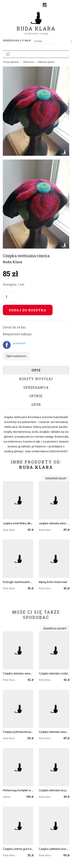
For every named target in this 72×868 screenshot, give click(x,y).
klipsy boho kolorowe (53, 582)
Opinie (36, 396)
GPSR (36, 405)
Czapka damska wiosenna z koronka (18, 673)
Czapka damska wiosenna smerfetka (54, 732)
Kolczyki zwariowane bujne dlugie (18, 582)
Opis (36, 370)
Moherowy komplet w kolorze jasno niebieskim (18, 790)
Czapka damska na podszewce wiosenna (54, 790)
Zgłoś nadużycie (16, 356)
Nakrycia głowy (46, 62)
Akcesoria (28, 62)
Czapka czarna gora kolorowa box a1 (18, 849)
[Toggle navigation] (8, 54)
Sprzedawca (36, 387)
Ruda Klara (36, 25)
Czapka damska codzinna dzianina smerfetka (54, 673)
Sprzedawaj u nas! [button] (17, 40)
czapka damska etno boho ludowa (54, 523)
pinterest (19, 343)
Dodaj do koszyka (28, 310)
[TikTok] (45, 5)
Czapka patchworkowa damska (18, 732)
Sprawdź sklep (56, 478)
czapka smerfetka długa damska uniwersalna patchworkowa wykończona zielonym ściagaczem (18, 523)
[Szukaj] (55, 41)
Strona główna (11, 62)
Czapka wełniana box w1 (54, 849)
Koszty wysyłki (36, 379)
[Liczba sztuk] (9, 296)
